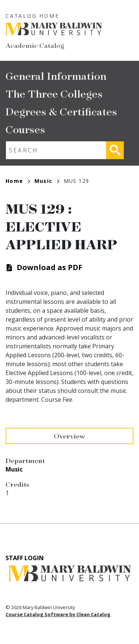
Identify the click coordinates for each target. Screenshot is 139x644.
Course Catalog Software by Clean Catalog (58, 614)
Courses (25, 129)
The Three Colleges (54, 93)
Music (47, 181)
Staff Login (25, 558)
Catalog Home (32, 16)
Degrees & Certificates (61, 111)
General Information (56, 75)
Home (18, 181)
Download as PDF (49, 267)
